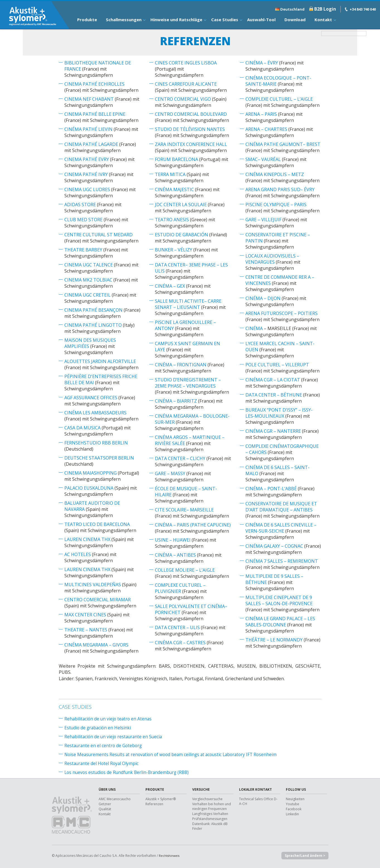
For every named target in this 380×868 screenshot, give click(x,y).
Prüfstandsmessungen (210, 819)
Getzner (105, 804)
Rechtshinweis (170, 856)
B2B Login (325, 9)
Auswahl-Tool (261, 20)
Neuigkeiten (295, 799)
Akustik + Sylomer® (161, 799)
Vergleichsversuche (207, 799)
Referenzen (154, 804)
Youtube (293, 804)
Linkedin (292, 814)
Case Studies (225, 20)
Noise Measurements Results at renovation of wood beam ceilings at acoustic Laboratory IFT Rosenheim (174, 754)
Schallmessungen (124, 20)
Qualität (105, 809)
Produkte (87, 20)
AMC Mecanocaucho (115, 799)
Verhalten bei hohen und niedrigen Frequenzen (212, 806)
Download (295, 20)
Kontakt (323, 20)
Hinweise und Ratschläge (176, 20)
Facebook (294, 809)
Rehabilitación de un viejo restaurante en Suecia (115, 737)
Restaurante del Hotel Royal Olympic (102, 763)
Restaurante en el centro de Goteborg (104, 746)
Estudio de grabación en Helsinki (98, 728)
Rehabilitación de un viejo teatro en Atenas (109, 719)
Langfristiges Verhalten (210, 814)
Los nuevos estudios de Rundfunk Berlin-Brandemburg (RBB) (129, 772)
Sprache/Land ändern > (303, 856)
